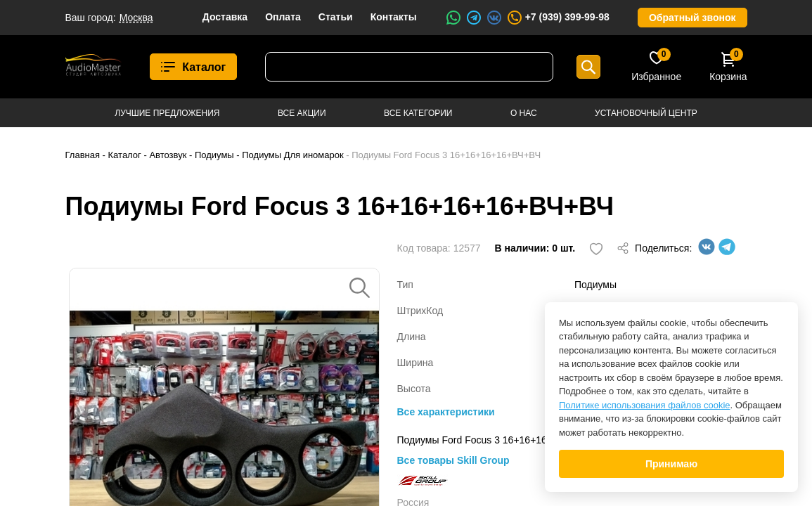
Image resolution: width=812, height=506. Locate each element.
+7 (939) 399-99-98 (558, 18)
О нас (524, 113)
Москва (136, 18)
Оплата (283, 17)
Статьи (336, 17)
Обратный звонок (692, 18)
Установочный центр (646, 113)
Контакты (394, 17)
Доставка (225, 17)
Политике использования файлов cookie (645, 405)
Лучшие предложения (167, 113)
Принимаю (671, 464)
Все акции (302, 113)
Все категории (418, 113)
